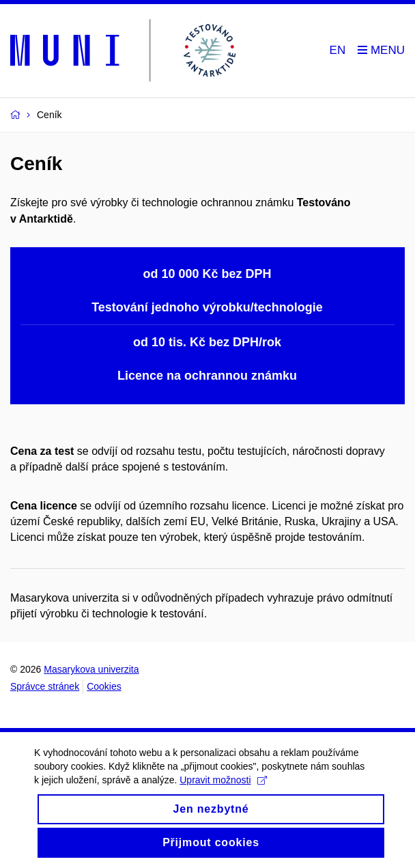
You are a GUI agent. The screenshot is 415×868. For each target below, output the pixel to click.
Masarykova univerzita (91, 669)
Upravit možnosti (223, 792)
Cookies (104, 686)
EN (338, 50)
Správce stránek (45, 686)
